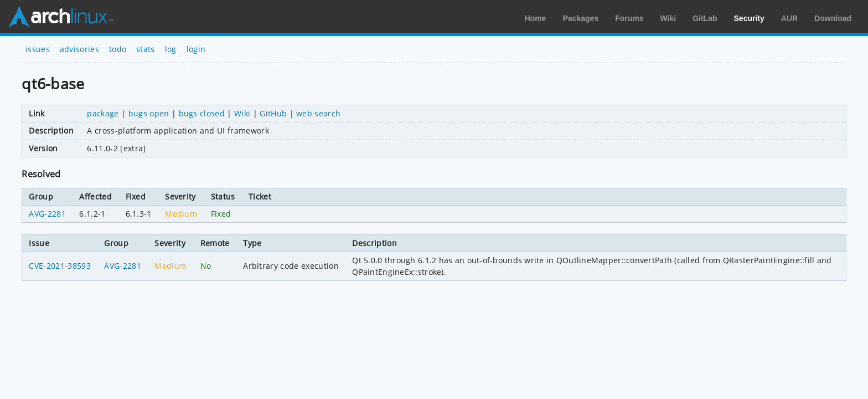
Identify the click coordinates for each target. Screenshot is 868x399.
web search (318, 113)
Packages (581, 18)
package (103, 113)
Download (833, 18)
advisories (79, 49)
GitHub (273, 113)
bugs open (149, 113)
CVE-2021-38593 (60, 266)
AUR (789, 18)
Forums (629, 18)
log (171, 49)
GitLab (705, 18)
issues (38, 49)
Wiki (668, 18)
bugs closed (202, 113)
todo (118, 49)
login (196, 49)
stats (146, 49)
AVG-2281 (47, 214)
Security (749, 18)
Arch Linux (61, 17)
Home (536, 18)
